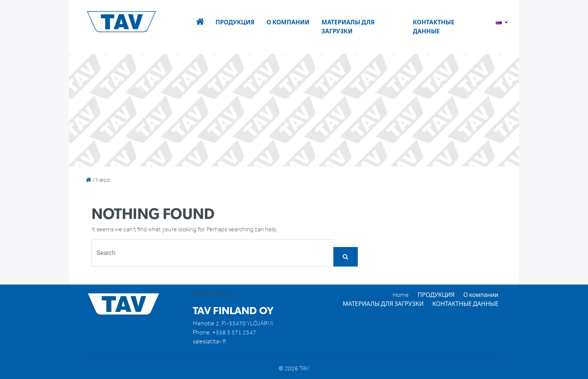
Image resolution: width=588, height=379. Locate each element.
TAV (134, 22)
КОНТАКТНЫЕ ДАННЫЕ (434, 27)
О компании (288, 22)
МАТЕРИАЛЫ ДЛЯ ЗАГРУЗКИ (348, 27)
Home (401, 295)
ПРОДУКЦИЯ (235, 22)
